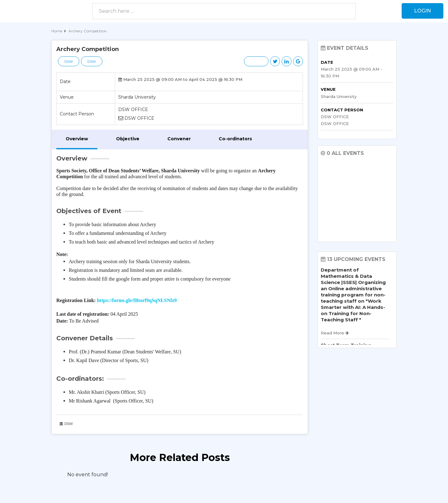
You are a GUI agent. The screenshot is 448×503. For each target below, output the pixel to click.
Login (422, 11)
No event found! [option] (88, 475)
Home (57, 31)
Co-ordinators (235, 139)
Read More (335, 333)
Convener (179, 139)
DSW (69, 62)
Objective (128, 139)
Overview (77, 139)
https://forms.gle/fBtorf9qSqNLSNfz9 (137, 300)
